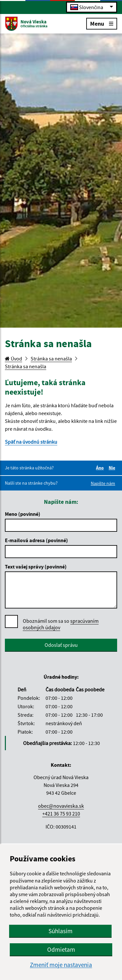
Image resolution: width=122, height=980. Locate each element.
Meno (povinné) (23, 514)
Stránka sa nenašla (51, 359)
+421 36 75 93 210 (61, 814)
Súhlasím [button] (61, 931)
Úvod (14, 359)
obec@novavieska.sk (61, 806)
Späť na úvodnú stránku (31, 442)
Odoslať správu (61, 645)
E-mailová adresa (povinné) (36, 540)
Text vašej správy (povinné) (36, 567)
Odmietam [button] (61, 949)
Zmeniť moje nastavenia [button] (61, 965)
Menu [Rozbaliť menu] (102, 23)
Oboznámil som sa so (61, 624)
